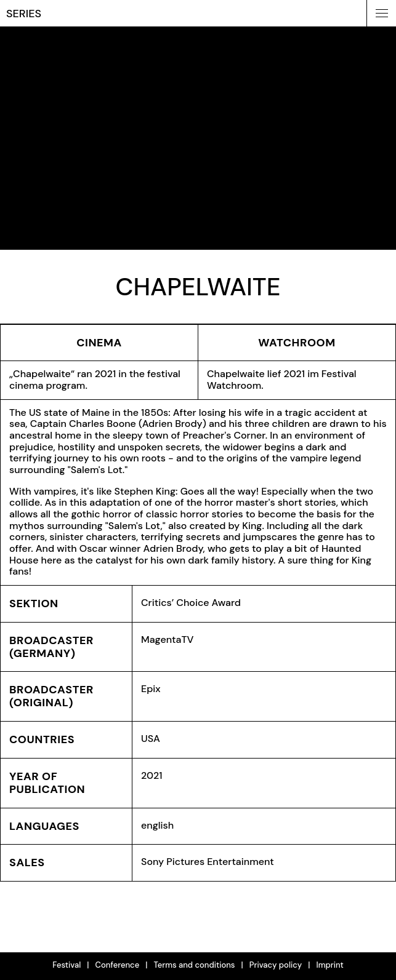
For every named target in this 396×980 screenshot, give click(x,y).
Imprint (329, 965)
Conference (118, 965)
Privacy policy (276, 965)
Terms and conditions (194, 965)
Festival (67, 965)
